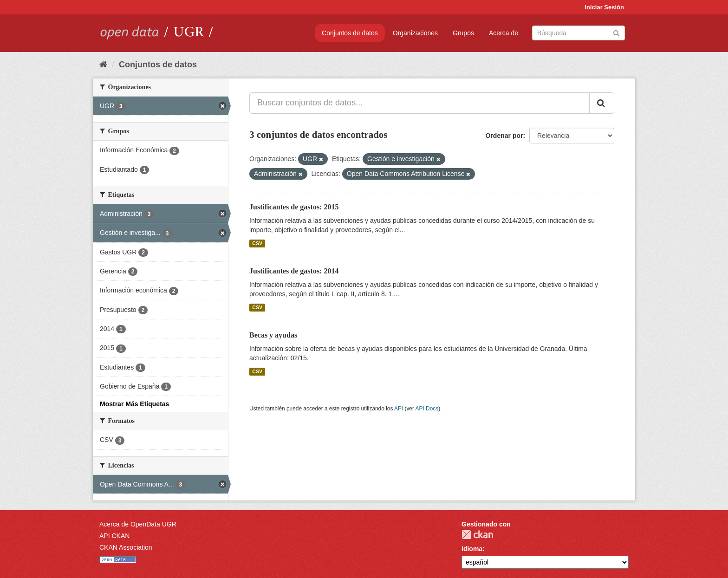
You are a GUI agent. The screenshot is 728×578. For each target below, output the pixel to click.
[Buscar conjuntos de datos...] (419, 103)
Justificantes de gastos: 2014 (294, 271)
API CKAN (114, 536)
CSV (257, 243)
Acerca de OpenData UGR (138, 524)
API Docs (427, 409)
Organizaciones (415, 33)
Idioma (472, 549)
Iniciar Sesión (604, 7)
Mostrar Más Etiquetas (134, 404)
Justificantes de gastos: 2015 (294, 207)
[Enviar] (616, 32)
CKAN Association (126, 547)
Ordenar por (504, 136)
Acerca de (504, 33)
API (399, 409)
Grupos (463, 33)
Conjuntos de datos (350, 33)
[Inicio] (103, 65)
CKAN (477, 535)
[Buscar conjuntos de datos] (578, 33)
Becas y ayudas (273, 335)
